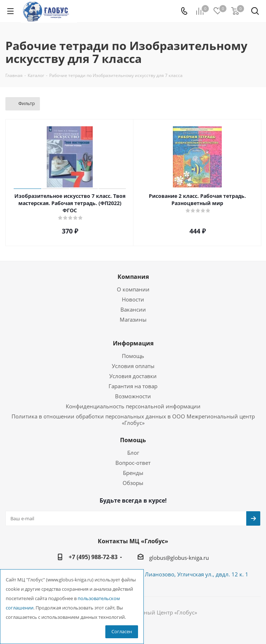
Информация (133, 343)
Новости (133, 299)
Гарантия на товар (133, 386)
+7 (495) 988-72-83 (93, 557)
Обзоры (133, 483)
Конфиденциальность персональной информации (133, 406)
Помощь (133, 356)
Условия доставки (133, 376)
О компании (133, 289)
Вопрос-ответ (133, 463)
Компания (133, 277)
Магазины (133, 319)
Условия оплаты (133, 366)
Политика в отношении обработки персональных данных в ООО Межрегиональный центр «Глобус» (133, 419)
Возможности (133, 396)
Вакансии (133, 309)
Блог (133, 453)
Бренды (133, 473)
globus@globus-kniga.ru (179, 558)
